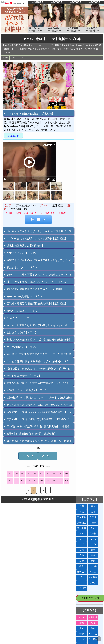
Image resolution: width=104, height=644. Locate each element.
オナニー (82, 572)
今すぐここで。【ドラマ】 (22, 253)
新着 (82, 506)
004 (29, 474)
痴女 (82, 566)
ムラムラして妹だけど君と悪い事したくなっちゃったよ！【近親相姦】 (36, 326)
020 (67, 481)
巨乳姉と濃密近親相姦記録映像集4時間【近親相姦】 (37, 303)
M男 (82, 534)
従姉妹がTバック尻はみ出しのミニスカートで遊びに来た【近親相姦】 (38, 398)
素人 (93, 506)
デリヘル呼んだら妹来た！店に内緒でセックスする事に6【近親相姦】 (38, 405)
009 (60, 474)
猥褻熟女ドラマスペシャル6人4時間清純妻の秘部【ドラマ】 (38, 412)
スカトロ (82, 528)
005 (35, 474)
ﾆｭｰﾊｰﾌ (93, 539)
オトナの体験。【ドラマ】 (22, 347)
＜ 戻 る (28, 456)
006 (41, 474)
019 (60, 481)
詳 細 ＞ (38, 220)
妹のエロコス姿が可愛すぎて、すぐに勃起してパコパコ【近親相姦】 (37, 275)
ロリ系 (93, 517)
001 (10, 474)
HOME (5, 58)
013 (23, 481)
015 (35, 481)
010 (67, 474)
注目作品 (93, 617)
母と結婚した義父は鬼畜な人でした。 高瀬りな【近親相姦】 (38, 441)
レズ (82, 544)
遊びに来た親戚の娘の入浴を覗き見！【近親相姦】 (36, 289)
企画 (82, 550)
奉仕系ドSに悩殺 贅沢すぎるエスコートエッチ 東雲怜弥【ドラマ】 (38, 355)
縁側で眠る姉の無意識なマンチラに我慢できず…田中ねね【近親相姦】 (37, 369)
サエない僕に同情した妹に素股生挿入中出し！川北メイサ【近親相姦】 (37, 383)
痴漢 (93, 555)
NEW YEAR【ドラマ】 (19, 318)
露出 (82, 555)
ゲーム (93, 583)
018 (54, 481)
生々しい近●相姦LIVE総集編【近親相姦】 (31, 114)
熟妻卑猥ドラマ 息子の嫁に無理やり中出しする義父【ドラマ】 (38, 420)
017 (48, 481)
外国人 (93, 572)
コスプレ (93, 566)
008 (54, 474)
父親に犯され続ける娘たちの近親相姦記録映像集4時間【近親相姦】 (37, 340)
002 (16, 474)
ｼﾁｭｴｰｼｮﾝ (93, 544)
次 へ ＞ (48, 456)
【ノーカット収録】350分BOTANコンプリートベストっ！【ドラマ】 (36, 282)
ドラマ (14, 58)
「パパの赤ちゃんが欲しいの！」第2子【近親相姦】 (37, 238)
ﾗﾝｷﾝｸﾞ (93, 623)
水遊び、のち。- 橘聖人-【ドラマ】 (27, 390)
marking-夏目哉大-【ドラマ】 (24, 376)
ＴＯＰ (82, 617)
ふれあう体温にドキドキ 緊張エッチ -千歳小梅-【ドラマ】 (36, 362)
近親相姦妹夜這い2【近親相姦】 (25, 246)
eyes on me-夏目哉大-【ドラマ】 (26, 296)
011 (10, 481)
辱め (93, 561)
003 (23, 474)
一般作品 (82, 588)
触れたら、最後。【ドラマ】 (23, 311)
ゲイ (82, 539)
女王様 (93, 534)
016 (41, 481)
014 (29, 481)
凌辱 (82, 561)
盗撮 (93, 550)
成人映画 (93, 577)
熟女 (82, 512)
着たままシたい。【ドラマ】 (23, 267)
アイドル (82, 517)
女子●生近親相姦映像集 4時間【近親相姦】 (32, 434)
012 (16, 481)
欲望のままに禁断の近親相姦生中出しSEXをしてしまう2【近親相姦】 (38, 261)
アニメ (82, 583)
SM (93, 528)
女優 (93, 512)
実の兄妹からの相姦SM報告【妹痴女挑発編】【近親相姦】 (37, 427)
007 (48, 474)
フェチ (93, 523)
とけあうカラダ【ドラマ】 (22, 332)
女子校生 (82, 523)
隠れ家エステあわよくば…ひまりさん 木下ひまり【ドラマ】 (38, 232)
